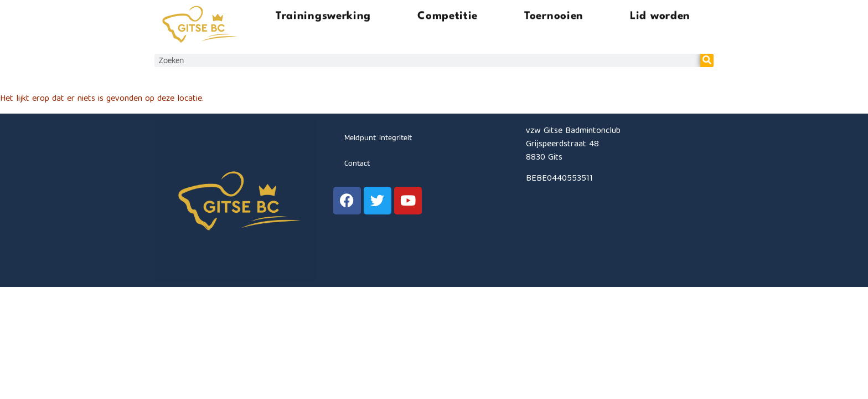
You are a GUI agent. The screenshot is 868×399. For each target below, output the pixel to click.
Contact (357, 163)
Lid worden (660, 14)
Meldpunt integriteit (378, 137)
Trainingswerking (323, 14)
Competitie (448, 14)
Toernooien (554, 14)
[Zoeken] (707, 60)
